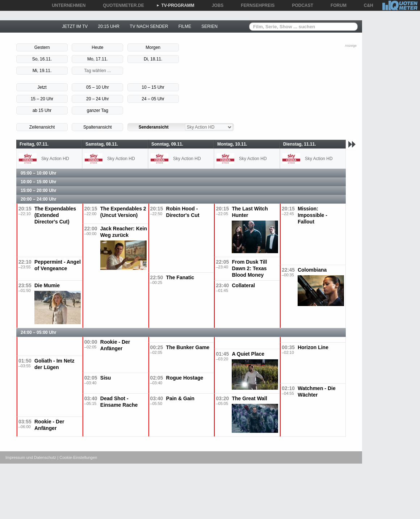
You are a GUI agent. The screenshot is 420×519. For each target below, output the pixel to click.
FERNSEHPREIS (255, 5)
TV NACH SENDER (149, 26)
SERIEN (209, 26)
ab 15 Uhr (42, 110)
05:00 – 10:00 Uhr (39, 173)
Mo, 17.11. (98, 59)
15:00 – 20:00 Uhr (39, 191)
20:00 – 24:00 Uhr (39, 199)
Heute (97, 47)
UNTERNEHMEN (66, 5)
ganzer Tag (98, 110)
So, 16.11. (42, 59)
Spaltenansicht (98, 127)
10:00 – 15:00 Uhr (39, 182)
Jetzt (42, 87)
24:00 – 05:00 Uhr (39, 332)
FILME (185, 26)
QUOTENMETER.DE (121, 5)
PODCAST (300, 5)
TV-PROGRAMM (175, 5)
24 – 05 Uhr (153, 99)
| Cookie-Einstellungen (77, 457)
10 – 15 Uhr (153, 87)
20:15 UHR (109, 26)
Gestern (42, 47)
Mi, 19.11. (42, 71)
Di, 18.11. (153, 59)
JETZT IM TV (75, 26)
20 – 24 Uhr (98, 99)
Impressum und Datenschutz (31, 457)
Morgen (153, 47)
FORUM (336, 5)
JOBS (215, 5)
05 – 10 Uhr (98, 87)
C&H (366, 5)
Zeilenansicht (42, 127)
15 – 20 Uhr (42, 99)
